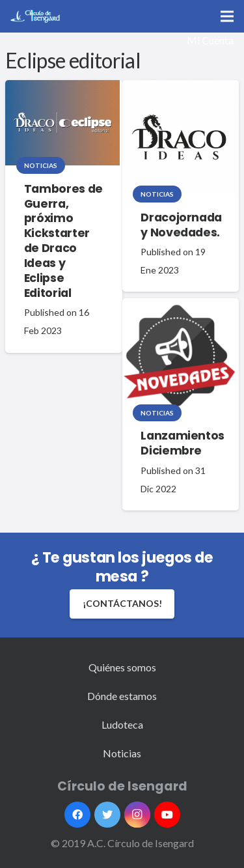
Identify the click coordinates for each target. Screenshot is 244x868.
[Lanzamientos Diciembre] (180, 356)
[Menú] (227, 16)
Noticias (41, 165)
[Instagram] (137, 815)
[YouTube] (167, 815)
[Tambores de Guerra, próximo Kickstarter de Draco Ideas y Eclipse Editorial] (62, 123)
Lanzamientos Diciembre (183, 443)
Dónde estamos (122, 696)
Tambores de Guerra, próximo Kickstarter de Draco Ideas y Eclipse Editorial (63, 241)
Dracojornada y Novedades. (181, 225)
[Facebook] (77, 815)
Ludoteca (122, 724)
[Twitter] (107, 815)
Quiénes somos (122, 667)
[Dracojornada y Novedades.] (180, 137)
